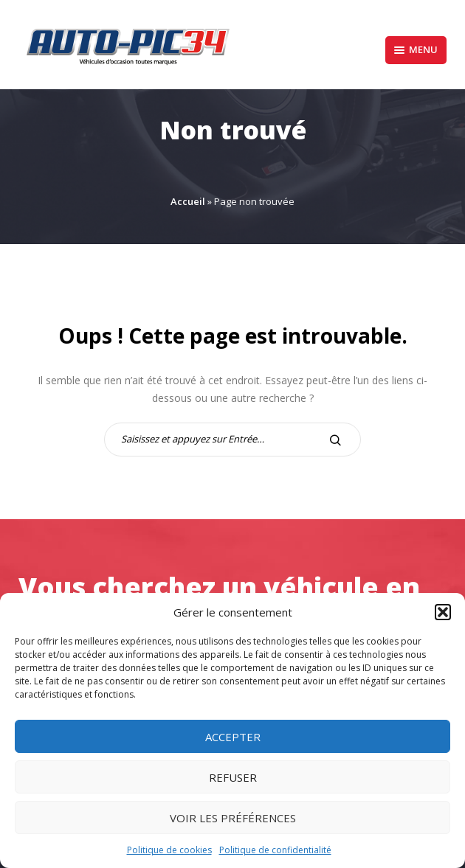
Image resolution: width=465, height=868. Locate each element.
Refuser (233, 777)
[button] (443, 612)
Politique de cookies (169, 850)
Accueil (188, 201)
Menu (416, 49)
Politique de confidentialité (275, 850)
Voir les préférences (233, 818)
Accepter (233, 737)
